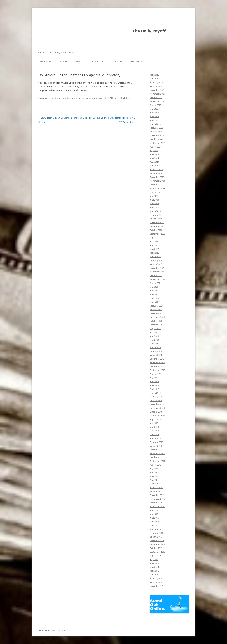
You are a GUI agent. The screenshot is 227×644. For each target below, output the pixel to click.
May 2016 (154, 522)
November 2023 (157, 181)
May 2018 (154, 431)
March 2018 (155, 438)
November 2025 (157, 94)
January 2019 (156, 400)
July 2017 (154, 469)
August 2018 (156, 419)
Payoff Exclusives (138, 62)
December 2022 (157, 222)
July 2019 (154, 378)
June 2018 (154, 427)
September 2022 (157, 234)
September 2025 (157, 101)
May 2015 (154, 567)
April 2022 (154, 253)
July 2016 (154, 514)
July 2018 (154, 423)
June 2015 (154, 563)
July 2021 (154, 287)
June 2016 (154, 518)
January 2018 (156, 446)
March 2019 (155, 393)
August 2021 (156, 283)
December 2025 (157, 90)
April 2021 (154, 298)
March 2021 (155, 302)
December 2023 (157, 177)
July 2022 (154, 241)
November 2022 (157, 226)
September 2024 (157, 143)
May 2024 (154, 158)
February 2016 (156, 533)
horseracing (90, 98)
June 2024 (154, 154)
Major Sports (45, 62)
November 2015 (157, 544)
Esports (79, 62)
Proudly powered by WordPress (52, 631)
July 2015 (154, 559)
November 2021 (157, 272)
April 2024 (154, 162)
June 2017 (154, 472)
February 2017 (156, 487)
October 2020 (156, 321)
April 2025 (154, 120)
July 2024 (154, 151)
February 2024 (156, 169)
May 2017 (154, 476)
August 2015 (156, 556)
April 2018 (154, 434)
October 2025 (156, 97)
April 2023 (154, 207)
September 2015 (157, 552)
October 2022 (156, 230)
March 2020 (155, 347)
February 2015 (156, 578)
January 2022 (156, 264)
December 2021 (157, 268)
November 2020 (157, 317)
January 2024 (156, 173)
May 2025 (154, 116)
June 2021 (154, 291)
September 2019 (157, 370)
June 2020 (154, 336)
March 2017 (155, 484)
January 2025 (156, 132)
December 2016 (157, 495)
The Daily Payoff (149, 31)
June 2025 (154, 113)
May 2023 (154, 204)
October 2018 (156, 412)
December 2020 (157, 313)
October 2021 (156, 275)
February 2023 (156, 215)
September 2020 (157, 325)
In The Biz (117, 62)
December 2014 (157, 586)
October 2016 (156, 503)
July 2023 (154, 196)
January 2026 (156, 86)
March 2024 (155, 166)
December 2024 (157, 135)
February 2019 (156, 397)
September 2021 (157, 279)
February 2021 (156, 306)
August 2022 (156, 238)
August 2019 (156, 374)
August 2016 (156, 510)
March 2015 (155, 575)
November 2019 (157, 363)
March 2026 (155, 79)
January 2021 (156, 310)
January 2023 (156, 219)
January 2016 (156, 537)
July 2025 (154, 109)
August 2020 (156, 328)
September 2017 (157, 461)
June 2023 (154, 200)
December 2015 (157, 541)
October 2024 (156, 139)
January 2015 (156, 582)
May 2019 (154, 385)
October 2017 (156, 457)
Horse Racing (67, 98)
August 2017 (156, 465)
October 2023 (156, 185)
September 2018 (157, 416)
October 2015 (156, 548)
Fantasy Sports (98, 62)
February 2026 (156, 82)
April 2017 (154, 480)
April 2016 (154, 525)
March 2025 (155, 124)
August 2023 (156, 192)
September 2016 (157, 506)
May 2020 (154, 340)
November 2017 (157, 453)
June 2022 (154, 245)
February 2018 (156, 442)
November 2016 (157, 499)
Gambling (63, 62)
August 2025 (156, 105)
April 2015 (154, 571)
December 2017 (157, 450)
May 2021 (154, 294)
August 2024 (156, 147)
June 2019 (154, 381)
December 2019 (157, 359)
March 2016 (155, 529)
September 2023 (157, 188)
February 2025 (156, 128)
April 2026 (154, 75)
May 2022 (154, 249)
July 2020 (154, 332)
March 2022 (155, 257)
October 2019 (156, 366)
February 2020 (156, 351)
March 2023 (155, 211)
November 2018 (157, 408)
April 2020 (154, 344)
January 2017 (156, 491)
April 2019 (154, 389)
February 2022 (156, 260)
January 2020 (156, 355)
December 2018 (157, 404)
